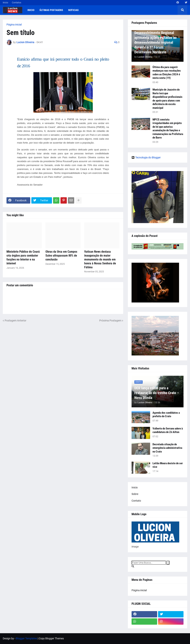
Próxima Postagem (110, 321)
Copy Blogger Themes (51, 638)
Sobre (135, 494)
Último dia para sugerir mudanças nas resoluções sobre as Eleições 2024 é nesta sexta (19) (167, 73)
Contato (136, 501)
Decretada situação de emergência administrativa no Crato (167, 448)
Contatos (17, 3)
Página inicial (14, 25)
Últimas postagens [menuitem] (51, 10)
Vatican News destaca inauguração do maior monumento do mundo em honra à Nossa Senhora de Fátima (100, 259)
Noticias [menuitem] (73, 10)
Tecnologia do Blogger (146, 157)
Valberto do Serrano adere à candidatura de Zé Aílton (168, 430)
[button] (182, 10)
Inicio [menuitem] (31, 10)
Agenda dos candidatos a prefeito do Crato (166, 415)
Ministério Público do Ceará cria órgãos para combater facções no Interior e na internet (23, 257)
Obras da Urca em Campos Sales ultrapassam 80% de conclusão (61, 256)
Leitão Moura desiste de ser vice (168, 465)
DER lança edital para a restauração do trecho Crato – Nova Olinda (157, 393)
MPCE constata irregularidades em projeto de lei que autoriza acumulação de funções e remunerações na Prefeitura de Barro (168, 129)
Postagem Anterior (15, 321)
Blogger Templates (26, 638)
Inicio (5, 3)
